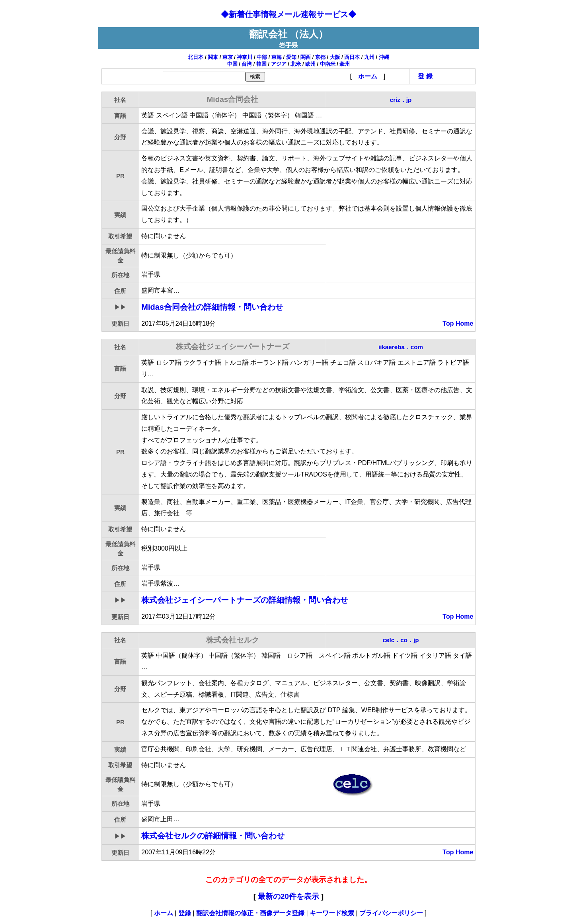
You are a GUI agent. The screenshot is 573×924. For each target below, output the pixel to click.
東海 (277, 57)
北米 (296, 64)
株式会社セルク (213, 836)
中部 (262, 57)
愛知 (291, 57)
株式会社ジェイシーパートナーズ (245, 600)
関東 (213, 57)
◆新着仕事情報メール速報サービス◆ (288, 14)
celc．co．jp (401, 640)
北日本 (196, 57)
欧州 (310, 64)
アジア (279, 64)
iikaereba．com (401, 347)
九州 (369, 57)
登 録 (425, 76)
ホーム (368, 76)
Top (448, 323)
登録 (185, 913)
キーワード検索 (332, 913)
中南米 (328, 64)
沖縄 (384, 57)
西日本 (352, 57)
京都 (320, 57)
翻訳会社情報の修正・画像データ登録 (250, 913)
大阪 (335, 57)
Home (464, 323)
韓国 (261, 64)
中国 (232, 64)
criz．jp (401, 100)
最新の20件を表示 (288, 896)
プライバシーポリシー (391, 913)
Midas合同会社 (212, 307)
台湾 (247, 64)
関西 (306, 57)
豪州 (345, 64)
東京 (228, 57)
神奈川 (245, 57)
